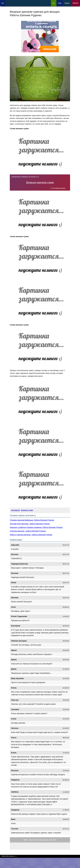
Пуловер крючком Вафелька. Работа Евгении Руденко (32, 520)
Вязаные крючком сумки (40, 182)
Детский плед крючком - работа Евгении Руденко (30, 524)
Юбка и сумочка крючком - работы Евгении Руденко (31, 535)
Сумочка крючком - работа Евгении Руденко (28, 531)
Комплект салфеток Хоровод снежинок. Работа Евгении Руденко (36, 527)
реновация (15, 510)
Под (60, 3)
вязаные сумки (27, 510)
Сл (54, 3)
